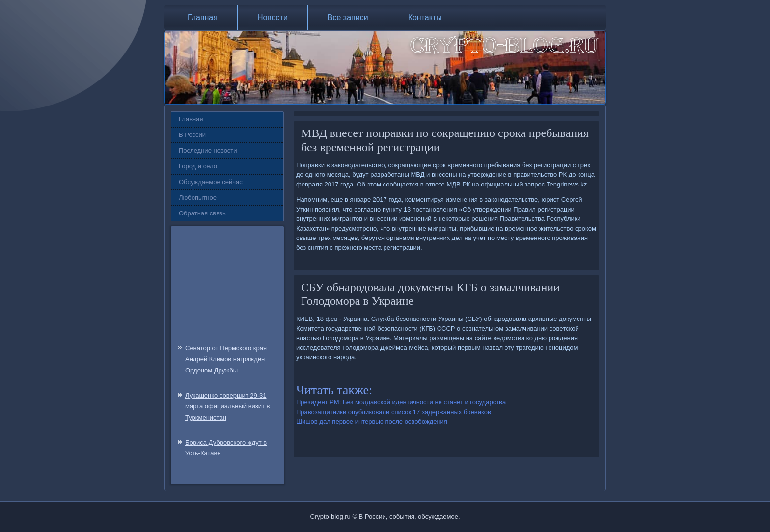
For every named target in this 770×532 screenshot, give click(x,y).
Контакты (425, 17)
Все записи (348, 17)
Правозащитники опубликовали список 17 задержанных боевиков (394, 412)
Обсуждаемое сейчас (211, 182)
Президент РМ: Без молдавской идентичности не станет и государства (401, 402)
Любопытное (198, 198)
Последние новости (208, 150)
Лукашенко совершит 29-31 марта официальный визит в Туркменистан (228, 407)
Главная (203, 17)
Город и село (198, 166)
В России (192, 135)
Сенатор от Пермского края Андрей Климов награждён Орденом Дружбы (226, 359)
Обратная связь (202, 213)
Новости (273, 17)
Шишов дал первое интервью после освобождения (372, 421)
